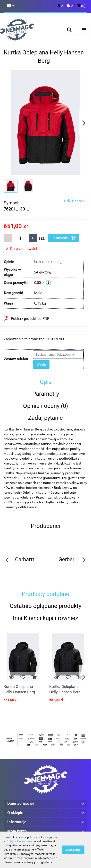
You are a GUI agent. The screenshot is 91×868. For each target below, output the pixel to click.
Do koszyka (64, 238)
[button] (81, 6)
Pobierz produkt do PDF (26, 319)
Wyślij (41, 364)
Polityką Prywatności (20, 841)
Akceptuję (73, 850)
